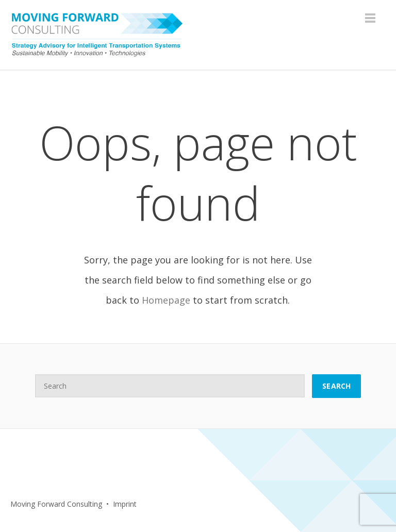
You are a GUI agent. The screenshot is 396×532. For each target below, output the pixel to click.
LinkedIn (194, 504)
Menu (370, 18)
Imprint (125, 504)
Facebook (172, 504)
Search (336, 386)
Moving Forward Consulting (56, 504)
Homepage (166, 300)
